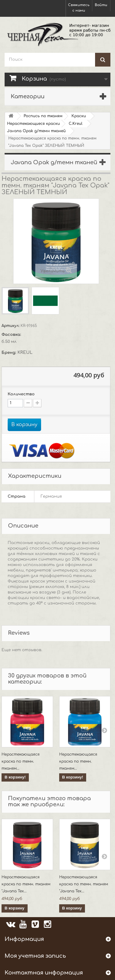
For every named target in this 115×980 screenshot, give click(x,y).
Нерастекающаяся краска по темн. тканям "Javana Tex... (26, 884)
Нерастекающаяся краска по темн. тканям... (21, 761)
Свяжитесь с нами (79, 8)
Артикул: (11, 326)
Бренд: (10, 353)
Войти (101, 5)
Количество (21, 394)
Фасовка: (12, 335)
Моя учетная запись (35, 956)
